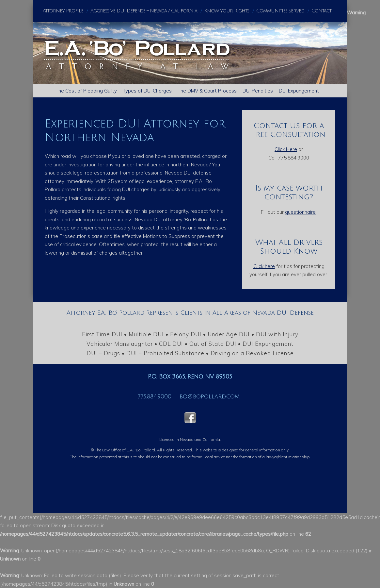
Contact (321, 11)
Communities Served (280, 11)
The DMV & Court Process (207, 91)
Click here (264, 266)
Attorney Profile (63, 11)
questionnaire (300, 212)
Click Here (286, 149)
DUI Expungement (299, 91)
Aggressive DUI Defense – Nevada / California (144, 11)
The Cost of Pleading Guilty (86, 91)
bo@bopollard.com (210, 396)
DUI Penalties (258, 91)
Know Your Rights (227, 11)
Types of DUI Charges (147, 91)
